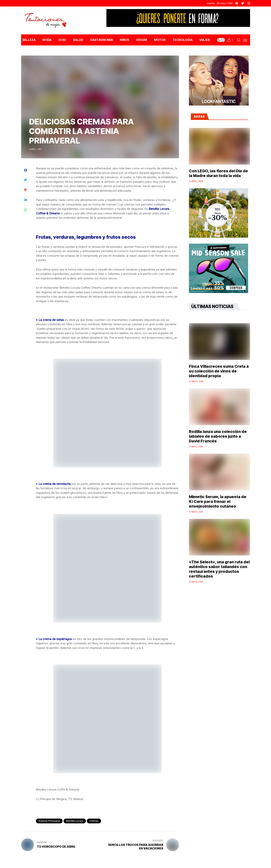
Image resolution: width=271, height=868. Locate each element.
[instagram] (249, 3)
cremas (94, 821)
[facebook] (237, 3)
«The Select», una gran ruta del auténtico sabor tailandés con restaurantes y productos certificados (219, 569)
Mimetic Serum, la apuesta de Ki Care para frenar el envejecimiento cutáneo (218, 501)
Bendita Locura (75, 821)
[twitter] (243, 3)
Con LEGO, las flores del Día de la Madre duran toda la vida (218, 173)
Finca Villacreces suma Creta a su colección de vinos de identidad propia (219, 371)
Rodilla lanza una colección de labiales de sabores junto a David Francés (218, 436)
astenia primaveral (49, 821)
